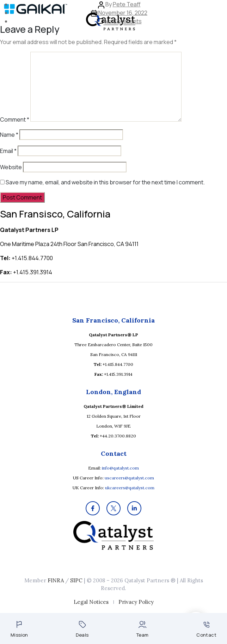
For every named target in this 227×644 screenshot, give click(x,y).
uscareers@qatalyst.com (129, 478)
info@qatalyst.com (120, 468)
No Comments (123, 21)
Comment (15, 119)
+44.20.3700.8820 (118, 436)
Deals (82, 629)
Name (9, 135)
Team (143, 629)
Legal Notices (91, 602)
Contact (206, 630)
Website (11, 167)
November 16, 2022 (123, 13)
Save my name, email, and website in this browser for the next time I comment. (105, 182)
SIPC (76, 580)
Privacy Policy (136, 602)
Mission (19, 629)
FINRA (56, 580)
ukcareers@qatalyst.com (130, 488)
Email (8, 151)
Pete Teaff (127, 4)
